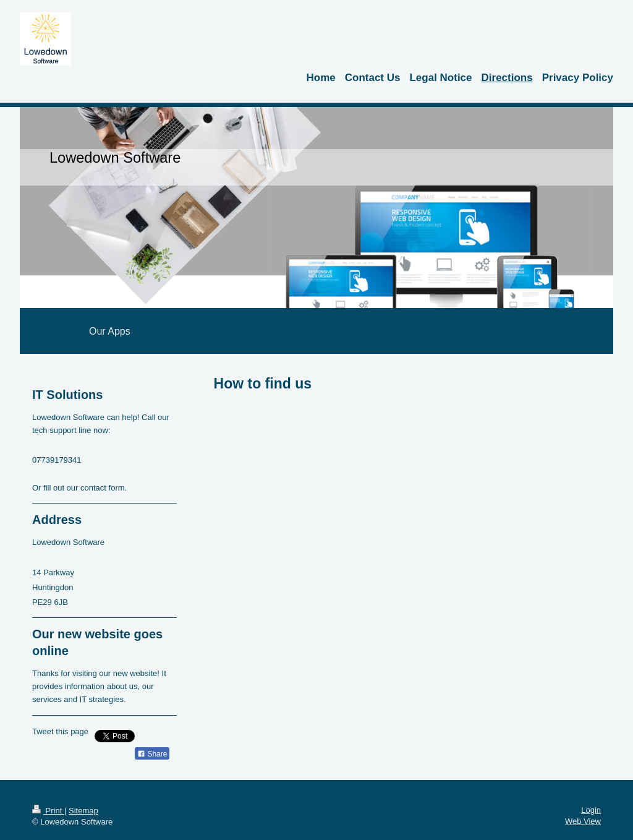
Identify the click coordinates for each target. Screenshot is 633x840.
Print (48, 811)
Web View (583, 821)
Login (591, 810)
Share (152, 754)
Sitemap (83, 811)
